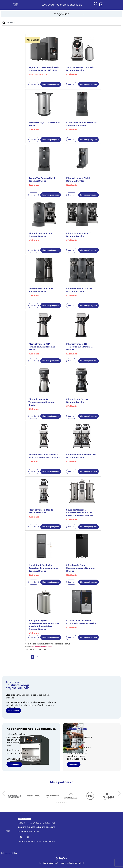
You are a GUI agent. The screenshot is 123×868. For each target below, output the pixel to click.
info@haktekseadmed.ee (42, 646)
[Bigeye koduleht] (61, 858)
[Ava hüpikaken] (95, 3)
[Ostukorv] (99, 5)
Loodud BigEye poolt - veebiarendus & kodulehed (61, 862)
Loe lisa (34, 84)
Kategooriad (61, 13)
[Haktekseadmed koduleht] (15, 5)
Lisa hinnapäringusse (51, 84)
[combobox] (61, 22)
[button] (61, 13)
